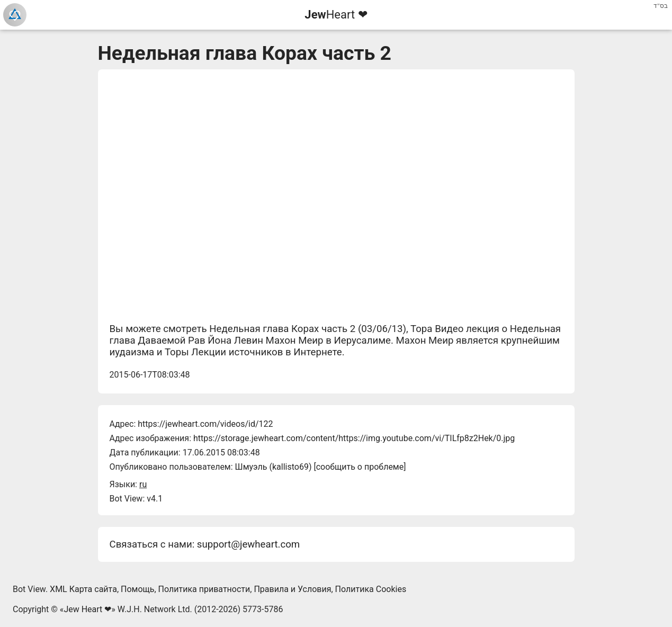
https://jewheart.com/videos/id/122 (205, 424)
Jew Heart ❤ (87, 609)
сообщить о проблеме (360, 467)
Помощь (137, 589)
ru (143, 484)
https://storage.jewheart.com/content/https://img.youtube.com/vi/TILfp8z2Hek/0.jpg (354, 438)
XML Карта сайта (83, 589)
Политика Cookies (371, 589)
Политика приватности (204, 589)
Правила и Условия (292, 589)
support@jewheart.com (248, 544)
